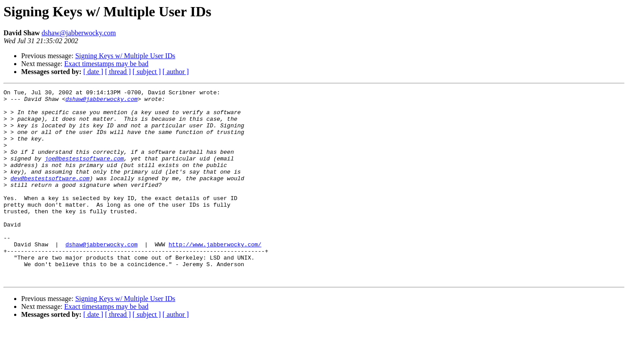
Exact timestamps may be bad (106, 64)
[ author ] (176, 72)
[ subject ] (147, 72)
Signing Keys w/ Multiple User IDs (125, 56)
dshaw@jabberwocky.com (79, 33)
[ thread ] (118, 72)
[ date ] (93, 72)
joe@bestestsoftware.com (84, 173)
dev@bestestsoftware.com (50, 197)
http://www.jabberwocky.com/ (215, 276)
